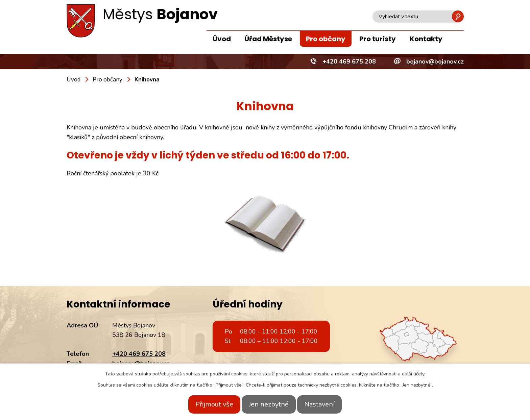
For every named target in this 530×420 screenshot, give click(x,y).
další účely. (414, 374)
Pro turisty (378, 39)
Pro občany (326, 39)
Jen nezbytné (269, 404)
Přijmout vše (207, 404)
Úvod (222, 39)
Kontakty (426, 39)
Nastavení (327, 404)
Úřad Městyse (268, 39)
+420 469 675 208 (139, 354)
